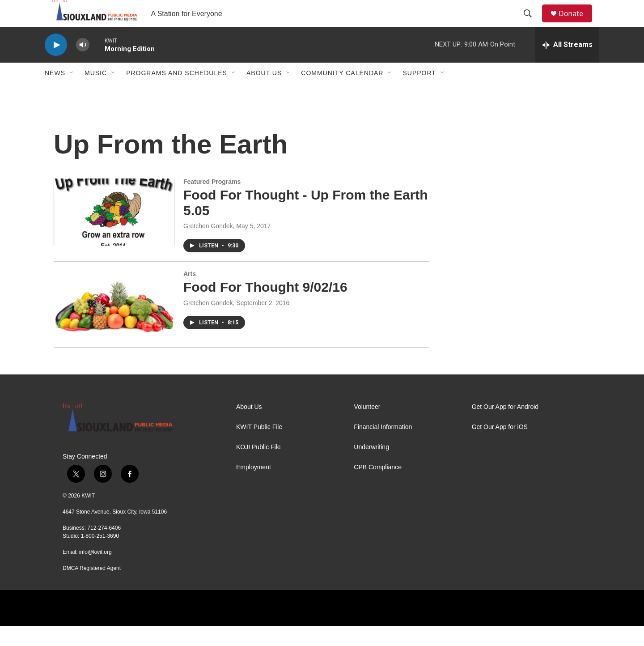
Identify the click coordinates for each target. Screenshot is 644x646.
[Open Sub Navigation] (72, 93)
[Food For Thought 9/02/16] (114, 324)
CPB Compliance (378, 487)
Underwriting (371, 467)
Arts (190, 294)
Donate (576, 23)
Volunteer (367, 427)
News (55, 93)
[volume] (83, 65)
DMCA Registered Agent (92, 588)
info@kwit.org (95, 572)
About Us (264, 93)
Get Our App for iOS (500, 447)
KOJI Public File (258, 467)
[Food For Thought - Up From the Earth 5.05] (114, 232)
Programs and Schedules (177, 93)
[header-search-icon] (532, 24)
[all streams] (567, 65)
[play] (56, 65)
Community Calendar (342, 93)
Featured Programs (212, 202)
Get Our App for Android (505, 427)
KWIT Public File (259, 447)
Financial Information (383, 447)
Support (419, 93)
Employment (254, 487)
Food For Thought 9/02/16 (265, 307)
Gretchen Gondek (208, 246)
